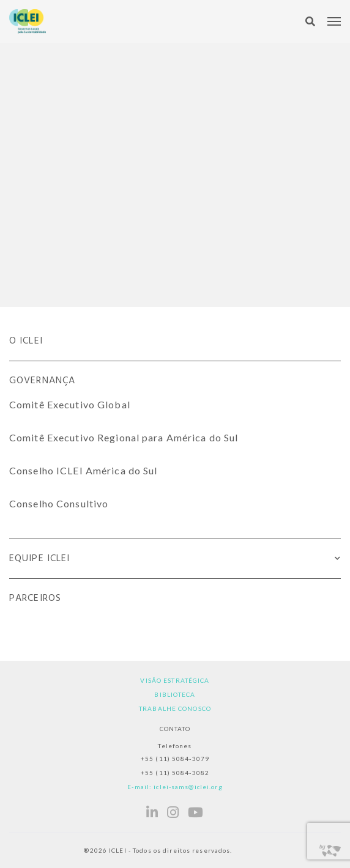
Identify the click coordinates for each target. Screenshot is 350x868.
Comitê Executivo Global (70, 404)
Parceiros (35, 598)
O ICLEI (26, 341)
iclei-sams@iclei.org (188, 787)
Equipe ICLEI (39, 559)
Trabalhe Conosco (175, 708)
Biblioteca (175, 694)
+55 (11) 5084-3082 (175, 773)
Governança (42, 381)
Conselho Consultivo (59, 503)
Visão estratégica (175, 680)
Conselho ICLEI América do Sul (83, 470)
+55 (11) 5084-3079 (175, 759)
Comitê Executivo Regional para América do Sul (124, 437)
